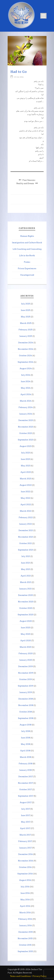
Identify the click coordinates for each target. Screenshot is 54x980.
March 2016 (25, 913)
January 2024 (26, 414)
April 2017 (25, 828)
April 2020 (26, 641)
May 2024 (26, 388)
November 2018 (26, 705)
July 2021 (26, 556)
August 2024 (26, 369)
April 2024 (26, 394)
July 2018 (26, 731)
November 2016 (26, 861)
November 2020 (26, 602)
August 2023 (26, 446)
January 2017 (25, 848)
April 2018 (25, 751)
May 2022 (25, 498)
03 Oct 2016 (19, 77)
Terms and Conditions (20, 976)
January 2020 (26, 660)
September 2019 (26, 686)
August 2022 (26, 485)
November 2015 (25, 938)
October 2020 (26, 608)
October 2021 (26, 543)
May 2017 (26, 822)
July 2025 (26, 304)
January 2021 (25, 589)
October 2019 (25, 679)
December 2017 (26, 777)
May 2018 (25, 744)
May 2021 (26, 569)
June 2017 (26, 815)
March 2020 (26, 647)
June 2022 (26, 492)
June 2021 (26, 563)
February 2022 (26, 517)
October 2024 (25, 356)
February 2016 (25, 919)
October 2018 (26, 712)
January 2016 (26, 926)
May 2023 (26, 466)
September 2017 (26, 796)
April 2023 (26, 472)
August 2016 (25, 880)
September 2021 (26, 550)
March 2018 (25, 757)
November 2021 (26, 537)
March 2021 (26, 582)
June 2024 (26, 381)
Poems (27, 262)
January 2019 (26, 692)
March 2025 (26, 323)
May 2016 (25, 900)
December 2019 (26, 666)
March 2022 (26, 511)
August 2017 (26, 802)
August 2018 (25, 725)
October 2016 (25, 867)
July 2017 (26, 809)
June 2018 (26, 738)
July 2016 (25, 887)
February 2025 (26, 330)
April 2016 (25, 906)
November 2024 (26, 349)
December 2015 (26, 932)
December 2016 (26, 854)
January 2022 (25, 524)
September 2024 (26, 362)
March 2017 (25, 835)
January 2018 (25, 770)
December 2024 (26, 343)
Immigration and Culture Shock (27, 243)
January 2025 (26, 336)
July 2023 (26, 453)
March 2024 (26, 401)
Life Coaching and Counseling (27, 249)
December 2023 (26, 420)
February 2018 (26, 764)
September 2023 (26, 440)
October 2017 (26, 790)
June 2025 (26, 310)
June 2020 (26, 628)
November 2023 (26, 427)
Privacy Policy (40, 976)
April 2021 (26, 576)
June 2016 (25, 893)
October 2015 (25, 945)
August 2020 (26, 621)
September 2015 (25, 951)
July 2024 (26, 375)
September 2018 (26, 718)
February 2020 (26, 654)
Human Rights (27, 236)
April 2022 (26, 505)
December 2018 (26, 699)
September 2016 (25, 874)
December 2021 (26, 530)
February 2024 (26, 407)
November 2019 (26, 673)
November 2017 (25, 783)
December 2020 (26, 595)
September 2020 (26, 615)
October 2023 (26, 433)
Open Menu (43, 16)
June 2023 (25, 459)
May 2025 (26, 317)
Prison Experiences (27, 268)
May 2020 (26, 634)
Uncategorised (27, 275)
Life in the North (27, 256)
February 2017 (25, 841)
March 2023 (26, 479)
